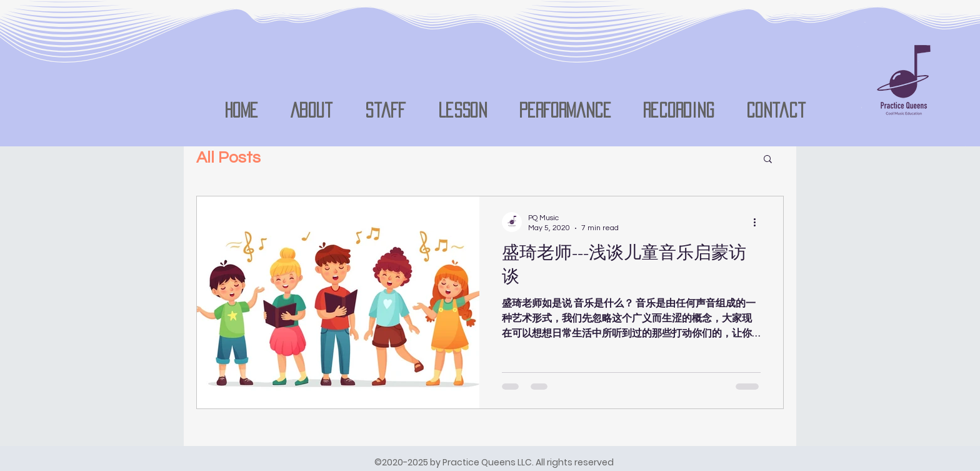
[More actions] (759, 222)
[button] (768, 160)
